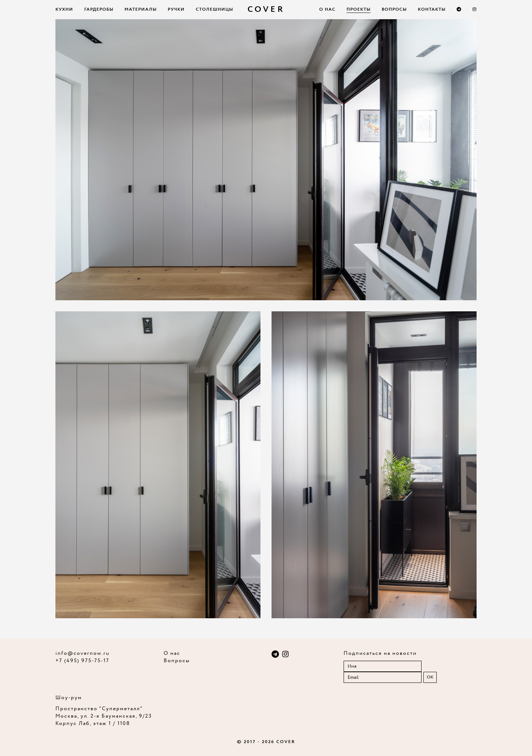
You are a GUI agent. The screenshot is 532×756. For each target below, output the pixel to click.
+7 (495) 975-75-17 (82, 661)
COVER (266, 10)
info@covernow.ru (83, 653)
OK (430, 677)
